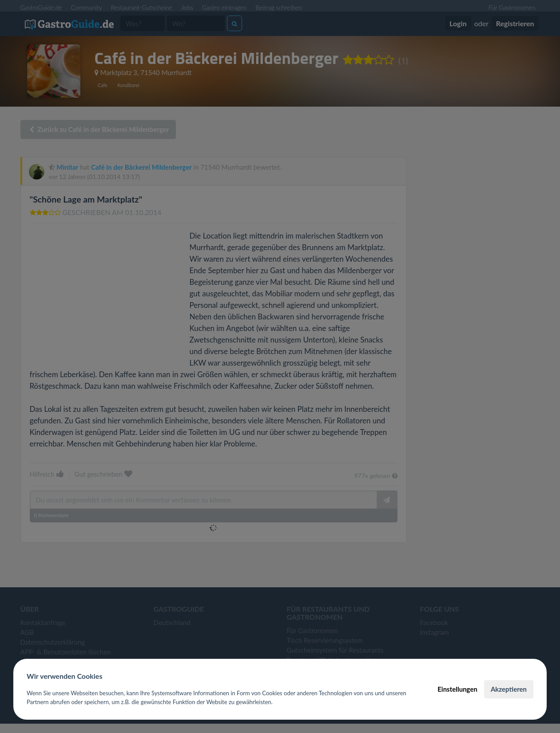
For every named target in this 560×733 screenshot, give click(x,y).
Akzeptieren (509, 689)
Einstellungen (457, 689)
